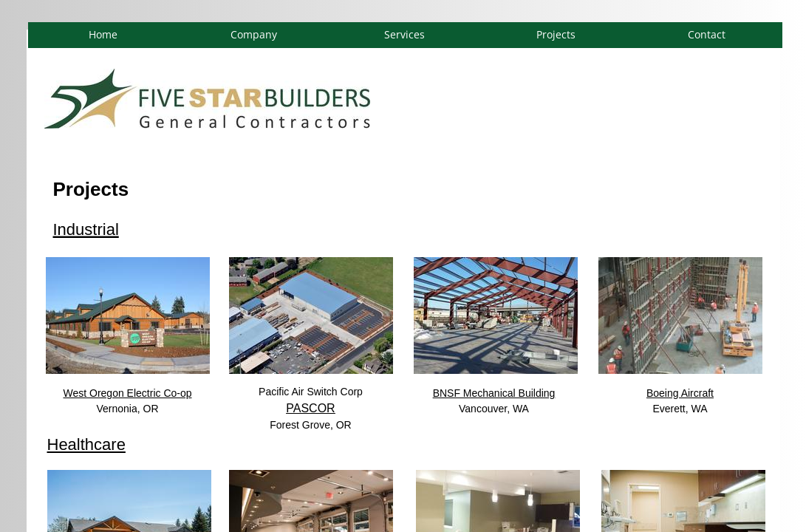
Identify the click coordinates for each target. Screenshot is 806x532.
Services (404, 34)
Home (103, 34)
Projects (556, 34)
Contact (707, 34)
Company (254, 34)
